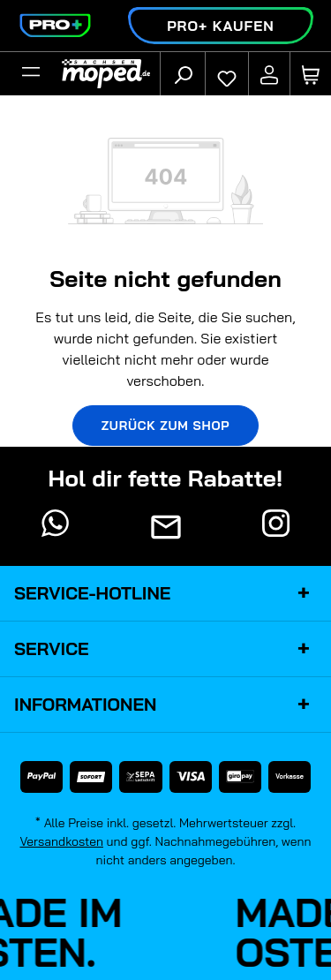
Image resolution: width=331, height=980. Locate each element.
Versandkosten (61, 841)
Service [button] (165, 649)
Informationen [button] (165, 705)
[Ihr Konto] (269, 74)
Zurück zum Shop (166, 426)
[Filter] (31, 74)
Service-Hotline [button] (165, 593)
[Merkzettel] (227, 74)
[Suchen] (183, 74)
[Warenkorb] (311, 74)
